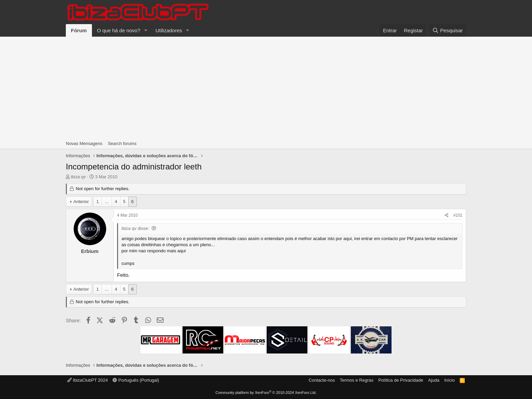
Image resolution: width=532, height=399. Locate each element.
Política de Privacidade (401, 380)
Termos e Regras (356, 380)
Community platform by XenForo (266, 393)
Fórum (79, 30)
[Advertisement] (266, 88)
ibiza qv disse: (135, 228)
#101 (458, 215)
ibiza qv (78, 177)
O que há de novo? (119, 30)
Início (449, 380)
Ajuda (434, 380)
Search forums (122, 143)
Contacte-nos (322, 380)
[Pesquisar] (448, 30)
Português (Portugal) (136, 380)
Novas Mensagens (84, 143)
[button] (146, 30)
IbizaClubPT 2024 (88, 380)
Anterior (81, 202)
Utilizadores (169, 30)
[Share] (447, 215)
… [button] (107, 202)
